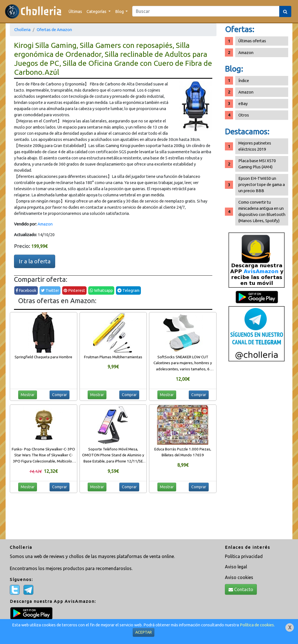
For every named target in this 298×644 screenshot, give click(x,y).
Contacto (241, 589)
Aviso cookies (239, 577)
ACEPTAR (144, 632)
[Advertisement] (257, 452)
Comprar (60, 395)
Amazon (45, 224)
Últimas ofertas (252, 41)
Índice (244, 81)
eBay (243, 104)
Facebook (26, 290)
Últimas (75, 11)
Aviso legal (236, 567)
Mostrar (28, 395)
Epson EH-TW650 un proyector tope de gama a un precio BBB (262, 184)
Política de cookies (257, 625)
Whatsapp (101, 290)
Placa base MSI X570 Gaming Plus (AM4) (257, 164)
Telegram (128, 290)
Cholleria (22, 30)
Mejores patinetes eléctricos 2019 (255, 146)
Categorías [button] (97, 11)
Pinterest (74, 290)
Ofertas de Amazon (54, 30)
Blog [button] (120, 11)
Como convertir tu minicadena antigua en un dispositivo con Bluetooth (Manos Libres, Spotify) (262, 211)
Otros (244, 115)
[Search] (206, 11)
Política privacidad (244, 556)
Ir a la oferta (35, 261)
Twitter (50, 290)
